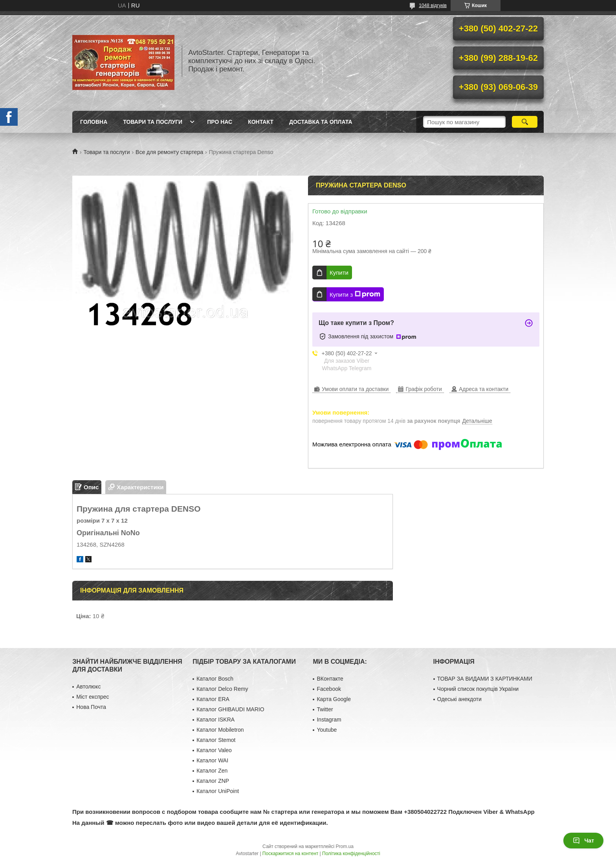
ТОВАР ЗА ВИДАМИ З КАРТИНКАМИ (485, 679)
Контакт (261, 122)
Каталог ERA (213, 699)
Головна (94, 122)
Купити (339, 273)
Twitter (325, 709)
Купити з (355, 294)
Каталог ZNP (213, 781)
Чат (583, 841)
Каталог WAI (212, 760)
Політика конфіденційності (351, 854)
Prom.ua (345, 846)
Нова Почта (91, 707)
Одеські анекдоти (459, 699)
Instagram (329, 720)
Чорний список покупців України (478, 689)
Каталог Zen (212, 771)
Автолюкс (88, 687)
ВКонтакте (330, 679)
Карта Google (334, 699)
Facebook (329, 689)
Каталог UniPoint (218, 791)
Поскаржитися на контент (290, 854)
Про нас (220, 122)
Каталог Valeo (214, 750)
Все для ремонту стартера (169, 152)
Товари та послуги (153, 122)
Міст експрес (93, 697)
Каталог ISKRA (215, 720)
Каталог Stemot (216, 740)
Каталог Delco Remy (222, 689)
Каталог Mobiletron (220, 730)
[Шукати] (525, 122)
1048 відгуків (433, 6)
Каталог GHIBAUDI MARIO (230, 709)
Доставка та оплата (321, 122)
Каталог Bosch (215, 679)
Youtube (327, 730)
